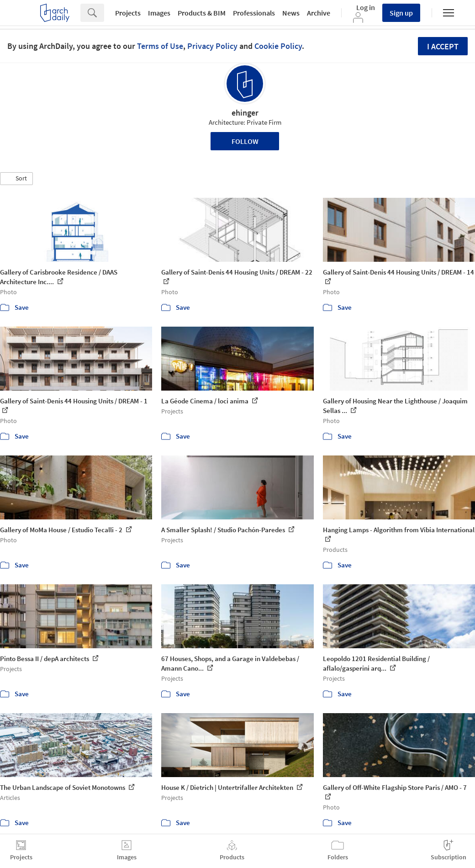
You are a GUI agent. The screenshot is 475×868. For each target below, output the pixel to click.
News (291, 13)
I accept (443, 46)
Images (159, 13)
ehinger (245, 113)
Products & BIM (202, 13)
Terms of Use (160, 46)
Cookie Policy (278, 46)
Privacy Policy (212, 46)
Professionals (254, 13)
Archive (319, 13)
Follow (245, 141)
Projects (128, 13)
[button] (16, 179)
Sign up (401, 13)
